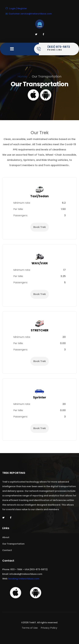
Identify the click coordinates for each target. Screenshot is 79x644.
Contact (7, 550)
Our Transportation (13, 544)
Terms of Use (30, 628)
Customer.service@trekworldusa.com (29, 14)
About (6, 537)
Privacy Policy (49, 628)
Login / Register (16, 8)
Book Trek (40, 227)
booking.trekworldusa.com (24, 579)
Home (22, 76)
